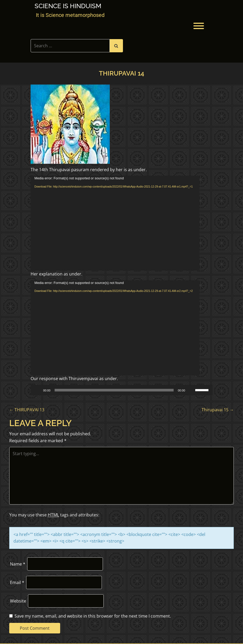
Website (18, 601)
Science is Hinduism (68, 6)
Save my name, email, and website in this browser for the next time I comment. (93, 616)
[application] (115, 223)
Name (18, 564)
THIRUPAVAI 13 (27, 410)
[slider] (114, 390)
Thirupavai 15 (218, 410)
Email (17, 582)
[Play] (37, 390)
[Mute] (191, 390)
